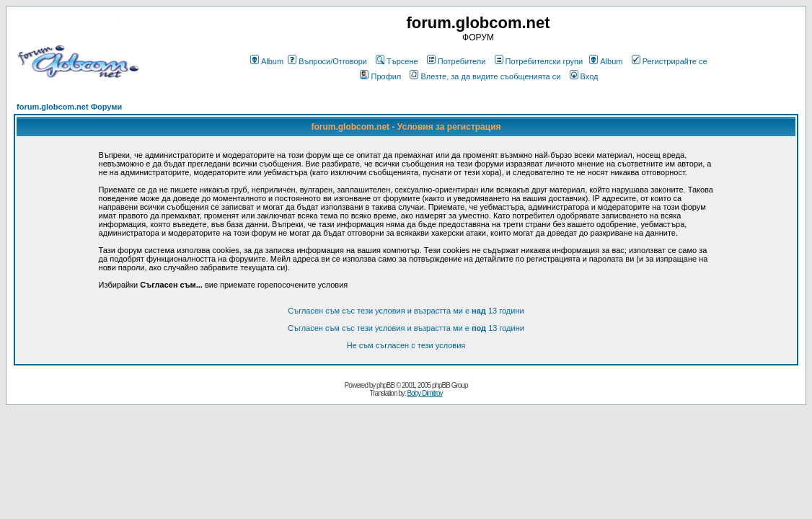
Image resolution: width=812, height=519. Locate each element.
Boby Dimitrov (424, 393)
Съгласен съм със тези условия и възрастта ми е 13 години (406, 311)
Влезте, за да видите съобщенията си (485, 76)
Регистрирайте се (670, 61)
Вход (584, 76)
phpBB (385, 385)
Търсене (397, 61)
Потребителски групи (539, 61)
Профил (380, 76)
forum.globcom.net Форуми (69, 107)
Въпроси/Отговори (327, 61)
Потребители (456, 61)
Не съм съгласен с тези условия (406, 345)
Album (267, 61)
